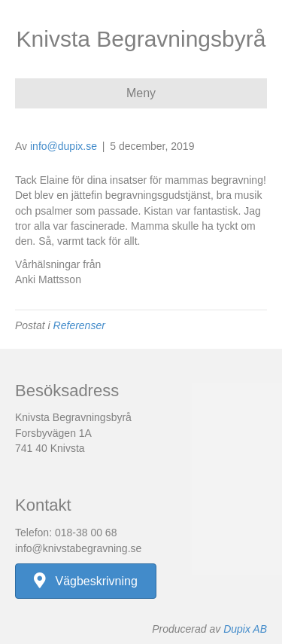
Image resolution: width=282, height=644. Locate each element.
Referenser (79, 325)
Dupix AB (245, 629)
